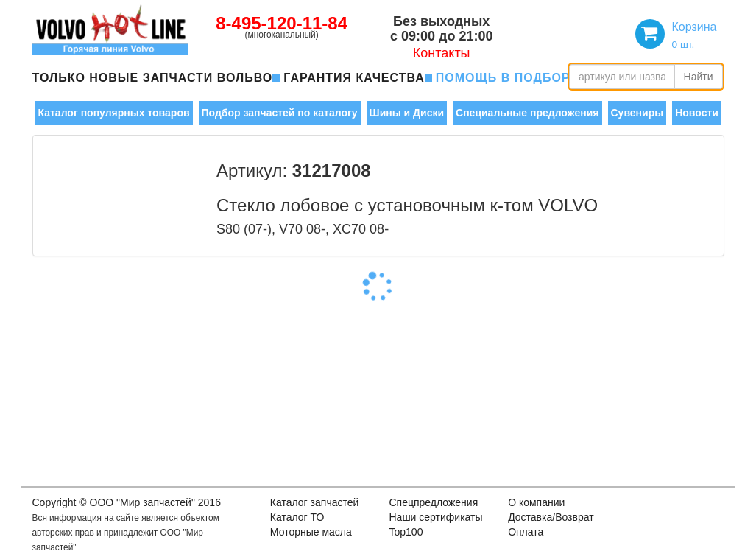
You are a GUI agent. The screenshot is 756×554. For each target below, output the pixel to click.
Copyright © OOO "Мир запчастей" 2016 (127, 502)
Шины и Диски (407, 113)
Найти (699, 77)
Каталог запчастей (315, 502)
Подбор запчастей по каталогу (280, 113)
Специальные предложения (527, 113)
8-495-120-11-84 (282, 23)
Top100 (406, 532)
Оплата (526, 532)
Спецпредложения (433, 502)
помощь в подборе (507, 78)
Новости (697, 113)
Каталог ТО (297, 517)
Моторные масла (311, 532)
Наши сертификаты (435, 517)
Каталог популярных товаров (114, 113)
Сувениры (637, 113)
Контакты (442, 53)
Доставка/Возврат (551, 517)
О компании (536, 502)
